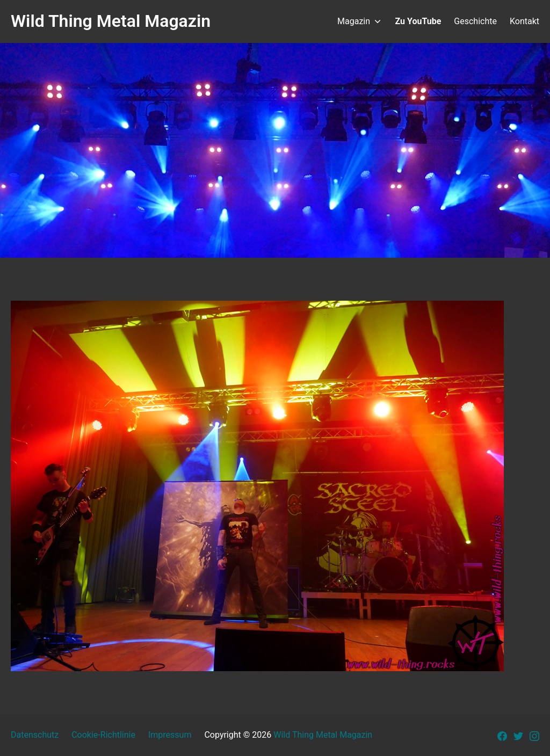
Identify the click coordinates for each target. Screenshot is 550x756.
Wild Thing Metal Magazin (323, 735)
